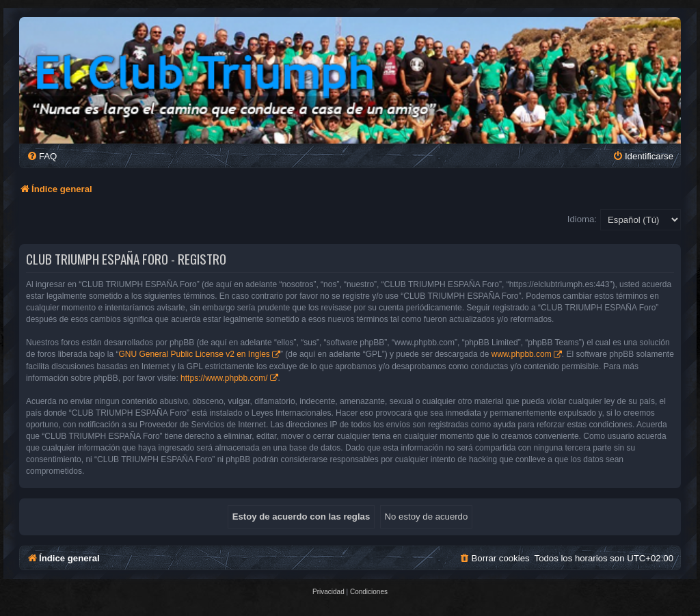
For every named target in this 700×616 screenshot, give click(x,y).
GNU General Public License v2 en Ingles (194, 354)
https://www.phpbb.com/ (224, 378)
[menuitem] (42, 156)
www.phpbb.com (522, 354)
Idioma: (582, 219)
